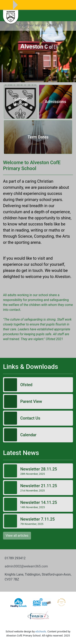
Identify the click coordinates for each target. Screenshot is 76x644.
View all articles (17, 536)
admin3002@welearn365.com (26, 566)
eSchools (41, 631)
